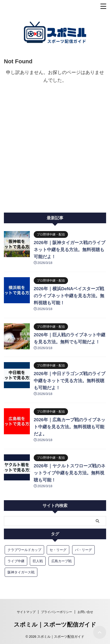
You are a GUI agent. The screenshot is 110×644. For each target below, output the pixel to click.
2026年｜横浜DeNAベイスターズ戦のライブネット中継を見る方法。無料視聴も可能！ (69, 296)
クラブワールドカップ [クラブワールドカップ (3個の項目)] (24, 550)
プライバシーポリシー (57, 612)
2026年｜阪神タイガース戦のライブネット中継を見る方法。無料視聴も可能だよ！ (70, 250)
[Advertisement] (55, 155)
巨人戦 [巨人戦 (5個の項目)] (38, 561)
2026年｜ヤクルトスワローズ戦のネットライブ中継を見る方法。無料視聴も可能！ (70, 473)
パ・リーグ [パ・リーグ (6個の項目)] (83, 550)
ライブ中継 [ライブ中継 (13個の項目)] (16, 561)
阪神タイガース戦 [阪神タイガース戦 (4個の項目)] (21, 572)
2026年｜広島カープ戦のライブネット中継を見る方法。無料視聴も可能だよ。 (70, 427)
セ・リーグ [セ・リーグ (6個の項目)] (58, 550)
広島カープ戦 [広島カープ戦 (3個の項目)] (61, 561)
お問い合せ (85, 612)
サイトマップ (26, 612)
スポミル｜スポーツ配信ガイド (55, 625)
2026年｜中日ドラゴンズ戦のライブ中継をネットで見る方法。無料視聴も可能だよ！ (70, 381)
